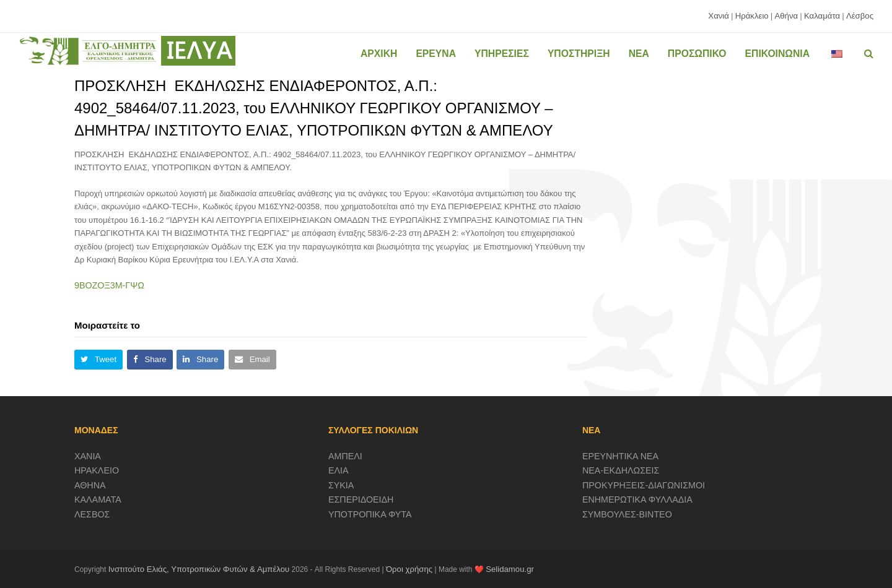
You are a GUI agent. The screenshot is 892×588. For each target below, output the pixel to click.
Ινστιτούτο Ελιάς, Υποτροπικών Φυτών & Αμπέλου (199, 569)
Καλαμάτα (822, 16)
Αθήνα (786, 16)
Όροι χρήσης (409, 569)
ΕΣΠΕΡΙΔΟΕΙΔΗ (361, 499)
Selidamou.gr (510, 569)
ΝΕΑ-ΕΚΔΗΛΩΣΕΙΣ (621, 470)
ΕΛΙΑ (339, 470)
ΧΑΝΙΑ (88, 456)
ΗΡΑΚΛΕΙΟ (97, 470)
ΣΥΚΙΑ (341, 485)
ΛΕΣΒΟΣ (92, 514)
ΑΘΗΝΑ (90, 485)
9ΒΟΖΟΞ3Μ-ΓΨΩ (109, 285)
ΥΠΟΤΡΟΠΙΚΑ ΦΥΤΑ (370, 514)
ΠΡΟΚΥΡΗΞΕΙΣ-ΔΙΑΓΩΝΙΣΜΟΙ (644, 485)
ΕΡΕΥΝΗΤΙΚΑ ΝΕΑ (620, 456)
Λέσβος (860, 16)
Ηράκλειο (752, 16)
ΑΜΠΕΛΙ (345, 456)
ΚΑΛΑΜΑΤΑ (98, 499)
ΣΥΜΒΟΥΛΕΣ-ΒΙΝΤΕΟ (627, 514)
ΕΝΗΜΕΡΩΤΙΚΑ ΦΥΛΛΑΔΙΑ (637, 499)
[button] (98, 360)
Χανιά (719, 16)
